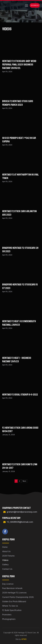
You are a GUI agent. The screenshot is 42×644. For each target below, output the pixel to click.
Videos (5, 560)
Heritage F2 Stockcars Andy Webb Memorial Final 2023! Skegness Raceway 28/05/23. (19, 65)
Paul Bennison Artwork (12, 588)
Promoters (7, 615)
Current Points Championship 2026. (18, 597)
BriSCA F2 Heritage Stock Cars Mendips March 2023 (18, 103)
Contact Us (7, 569)
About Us (6, 551)
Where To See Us (10, 606)
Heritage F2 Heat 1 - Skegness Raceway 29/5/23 (17, 360)
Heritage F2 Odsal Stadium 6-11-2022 (20, 395)
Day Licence (8, 584)
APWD (24, 639)
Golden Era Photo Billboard (14, 602)
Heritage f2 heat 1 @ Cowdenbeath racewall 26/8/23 (19, 323)
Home (5, 547)
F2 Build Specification (12, 610)
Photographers (9, 619)
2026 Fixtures (8, 556)
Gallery (5, 565)
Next (24, 481)
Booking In (35, 5)
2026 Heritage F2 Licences (14, 593)
